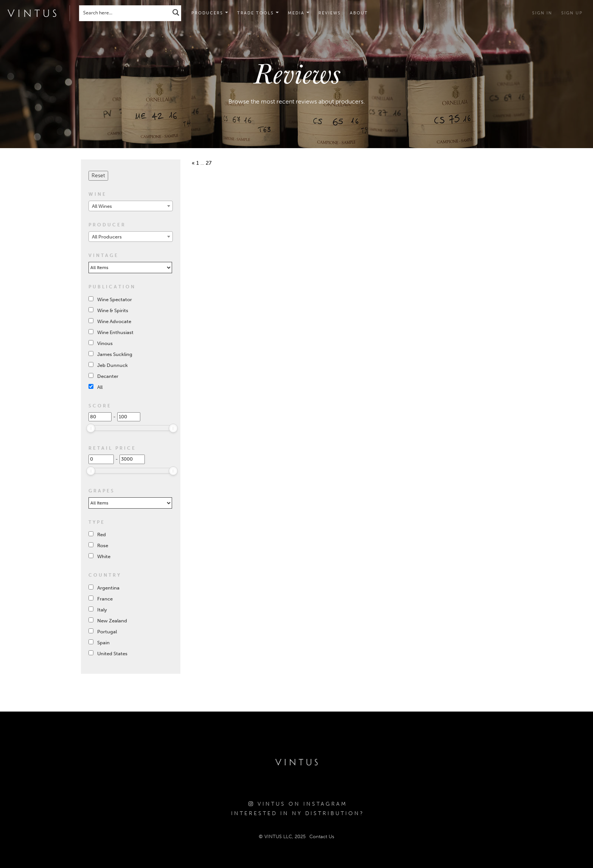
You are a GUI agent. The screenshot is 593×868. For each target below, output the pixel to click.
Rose (103, 545)
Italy (102, 610)
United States (112, 654)
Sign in (542, 13)
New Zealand (112, 621)
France (105, 599)
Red (102, 535)
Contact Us (322, 836)
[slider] (91, 428)
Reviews (330, 13)
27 (209, 163)
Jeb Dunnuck (113, 365)
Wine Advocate (114, 321)
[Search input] (125, 12)
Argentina (108, 588)
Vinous (105, 343)
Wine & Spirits (113, 310)
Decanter (108, 376)
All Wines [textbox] (102, 206)
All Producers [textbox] (107, 237)
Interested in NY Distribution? (298, 813)
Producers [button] (210, 13)
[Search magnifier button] (176, 12)
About (359, 13)
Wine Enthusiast (115, 332)
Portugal (107, 632)
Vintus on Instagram (298, 804)
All (100, 387)
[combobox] (131, 206)
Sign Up (572, 13)
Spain (103, 643)
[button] (258, 13)
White (104, 556)
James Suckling (115, 354)
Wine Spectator (115, 299)
